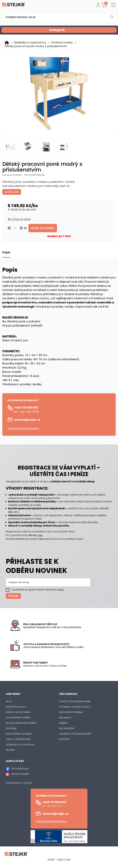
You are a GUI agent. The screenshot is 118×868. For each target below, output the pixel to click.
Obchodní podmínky (71, 712)
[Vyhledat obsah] (112, 17)
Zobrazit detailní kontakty (23, 428)
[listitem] (66, 666)
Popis (6, 252)
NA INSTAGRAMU (20, 774)
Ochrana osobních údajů (75, 707)
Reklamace (65, 718)
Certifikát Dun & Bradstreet (75, 734)
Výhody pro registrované (75, 701)
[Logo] (14, 5)
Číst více (12, 192)
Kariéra (63, 723)
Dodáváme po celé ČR (19, 783)
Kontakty (64, 739)
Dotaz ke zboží (21, 219)
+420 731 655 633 (26, 407)
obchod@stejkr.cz (27, 420)
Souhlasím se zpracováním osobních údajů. (38, 590)
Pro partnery (67, 728)
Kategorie (83, 30)
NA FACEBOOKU (20, 769)
